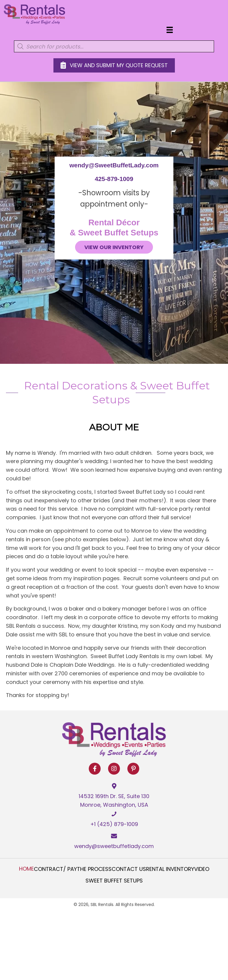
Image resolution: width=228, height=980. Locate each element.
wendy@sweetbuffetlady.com (114, 846)
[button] (95, 769)
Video (202, 869)
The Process (94, 869)
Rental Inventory (170, 869)
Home (26, 869)
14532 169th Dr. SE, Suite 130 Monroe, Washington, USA (114, 800)
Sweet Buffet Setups (114, 881)
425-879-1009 (114, 179)
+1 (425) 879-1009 (114, 824)
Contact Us (129, 869)
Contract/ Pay (55, 869)
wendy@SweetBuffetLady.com (114, 165)
